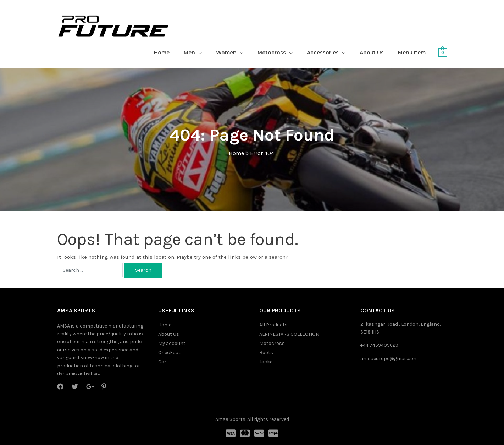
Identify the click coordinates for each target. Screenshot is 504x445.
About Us (372, 53)
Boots (266, 353)
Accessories (323, 53)
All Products (273, 325)
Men (189, 53)
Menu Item (412, 53)
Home (162, 53)
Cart (163, 362)
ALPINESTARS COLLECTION (289, 334)
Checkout (169, 353)
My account (172, 343)
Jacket (267, 362)
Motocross (272, 53)
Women (226, 53)
